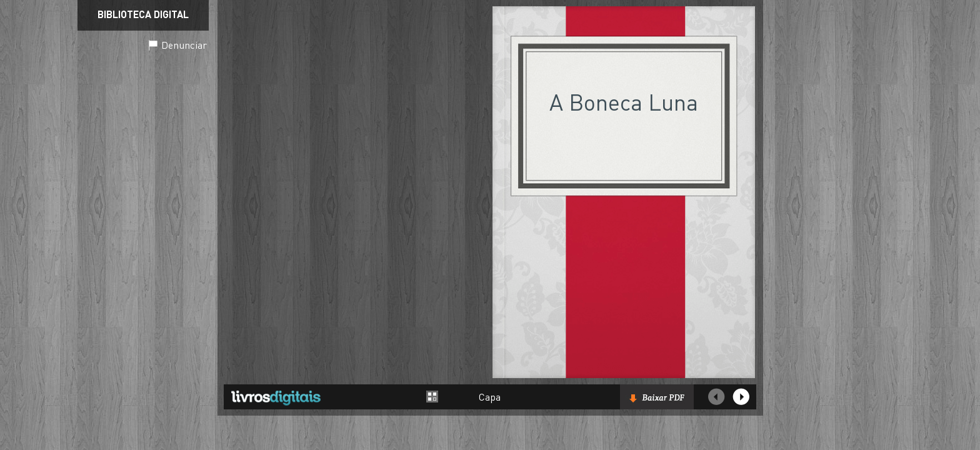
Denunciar (184, 45)
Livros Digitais (276, 397)
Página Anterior (716, 397)
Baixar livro (657, 397)
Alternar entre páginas (432, 397)
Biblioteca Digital (143, 14)
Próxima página (741, 397)
